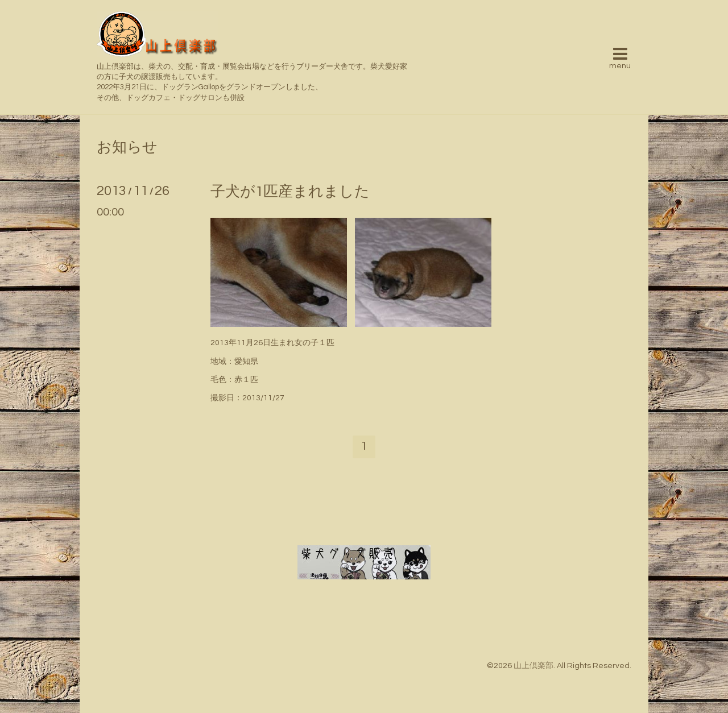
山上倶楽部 (533, 666)
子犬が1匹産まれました (290, 192)
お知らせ (127, 147)
